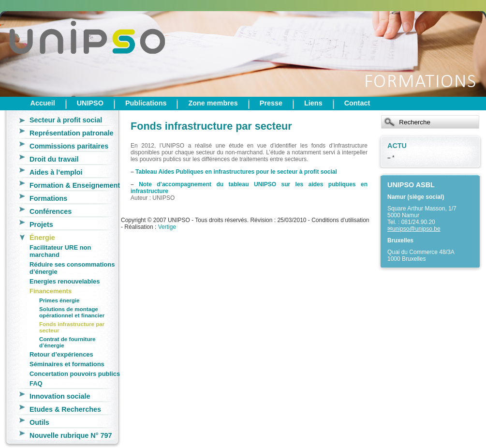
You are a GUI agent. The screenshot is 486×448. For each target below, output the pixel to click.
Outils (39, 422)
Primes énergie (59, 300)
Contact (357, 103)
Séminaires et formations (67, 364)
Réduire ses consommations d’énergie (72, 268)
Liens (313, 103)
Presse (271, 103)
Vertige (167, 227)
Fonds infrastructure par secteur (72, 327)
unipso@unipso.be (416, 229)
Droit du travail (54, 159)
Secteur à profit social (66, 120)
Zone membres (213, 103)
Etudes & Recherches (65, 409)
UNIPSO (90, 103)
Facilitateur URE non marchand (60, 251)
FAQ (36, 383)
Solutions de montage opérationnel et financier (72, 312)
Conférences (51, 211)
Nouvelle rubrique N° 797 (71, 435)
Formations (48, 198)
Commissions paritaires (69, 146)
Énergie (42, 238)
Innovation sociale (60, 396)
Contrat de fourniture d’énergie (67, 342)
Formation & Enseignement (75, 185)
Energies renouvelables (65, 281)
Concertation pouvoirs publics (75, 374)
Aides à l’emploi (56, 172)
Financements (51, 291)
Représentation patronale (72, 133)
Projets (41, 224)
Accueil (43, 103)
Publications (146, 103)
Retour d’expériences (61, 354)
